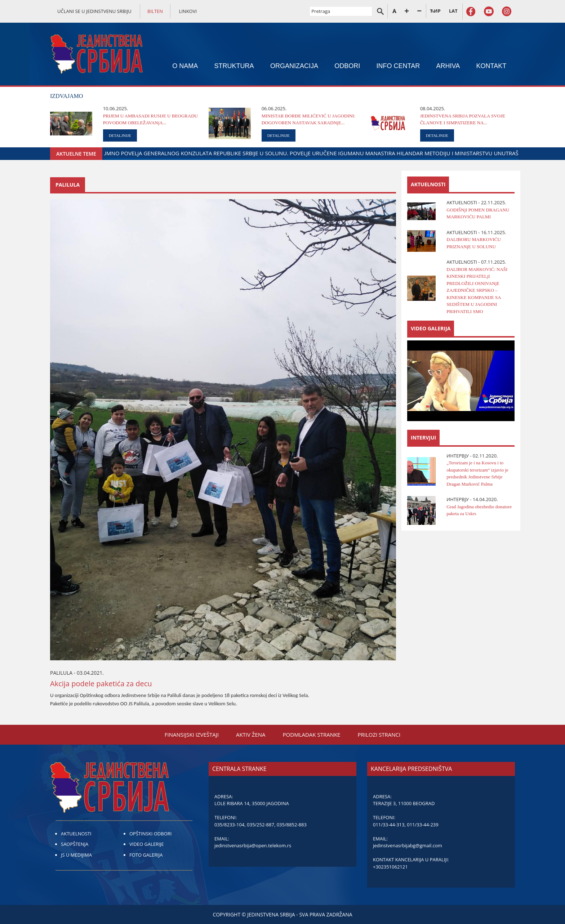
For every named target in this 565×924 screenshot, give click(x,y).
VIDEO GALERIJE (147, 844)
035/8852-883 (292, 825)
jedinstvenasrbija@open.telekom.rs (253, 845)
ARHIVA (448, 66)
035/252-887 (261, 825)
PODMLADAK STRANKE (312, 735)
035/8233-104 (229, 825)
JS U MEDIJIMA (76, 855)
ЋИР (435, 11)
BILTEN (155, 11)
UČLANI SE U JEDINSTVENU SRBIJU (94, 11)
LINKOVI (188, 11)
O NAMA (185, 66)
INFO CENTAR (398, 66)
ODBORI (347, 66)
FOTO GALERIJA (146, 855)
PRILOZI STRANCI (379, 735)
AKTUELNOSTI (76, 834)
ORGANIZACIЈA (294, 66)
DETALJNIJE (120, 135)
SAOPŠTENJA (75, 844)
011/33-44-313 (389, 825)
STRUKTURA (234, 66)
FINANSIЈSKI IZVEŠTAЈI (192, 735)
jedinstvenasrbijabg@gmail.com (408, 845)
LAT (453, 11)
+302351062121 (390, 867)
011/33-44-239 (422, 825)
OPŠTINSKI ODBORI (150, 834)
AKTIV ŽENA (251, 735)
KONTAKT (491, 66)
